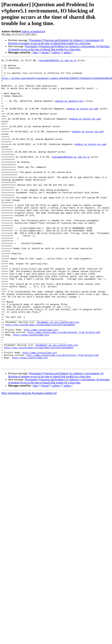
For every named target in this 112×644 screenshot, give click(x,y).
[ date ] (36, 52)
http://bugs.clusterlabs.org (31, 390)
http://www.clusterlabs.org (41, 384)
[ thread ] (45, 52)
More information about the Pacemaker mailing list (29, 455)
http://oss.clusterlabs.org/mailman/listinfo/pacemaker (40, 378)
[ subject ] (56, 52)
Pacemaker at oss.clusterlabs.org (58, 375)
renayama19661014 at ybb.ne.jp (57, 61)
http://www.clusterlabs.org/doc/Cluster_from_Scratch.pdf (64, 387)
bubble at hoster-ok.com (82, 119)
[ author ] (67, 52)
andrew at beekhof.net (33, 31)
